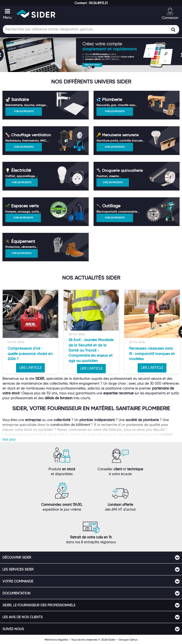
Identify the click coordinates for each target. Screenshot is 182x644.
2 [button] (94, 67)
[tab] (91, 557)
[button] (91, 3)
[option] (30, 332)
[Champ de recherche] (91, 29)
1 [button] (90, 67)
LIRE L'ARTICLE (30, 368)
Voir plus (9, 439)
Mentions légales (56, 639)
